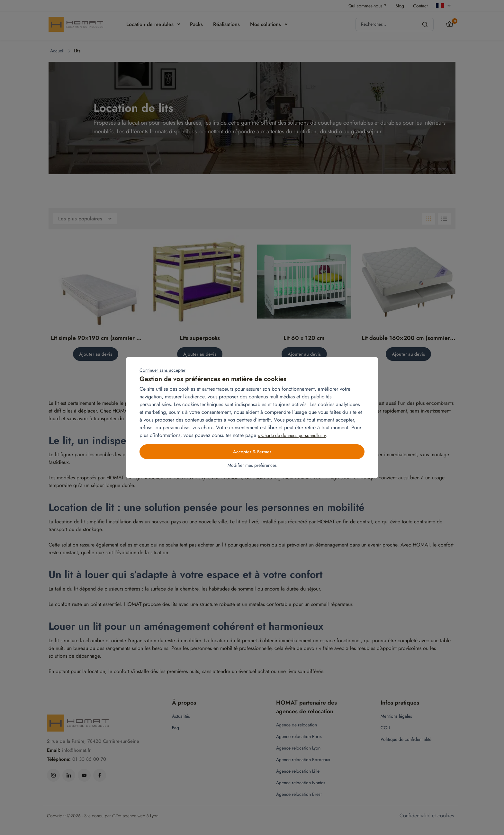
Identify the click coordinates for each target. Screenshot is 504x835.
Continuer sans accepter (162, 370)
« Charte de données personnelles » (292, 435)
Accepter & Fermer (252, 452)
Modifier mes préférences (252, 465)
